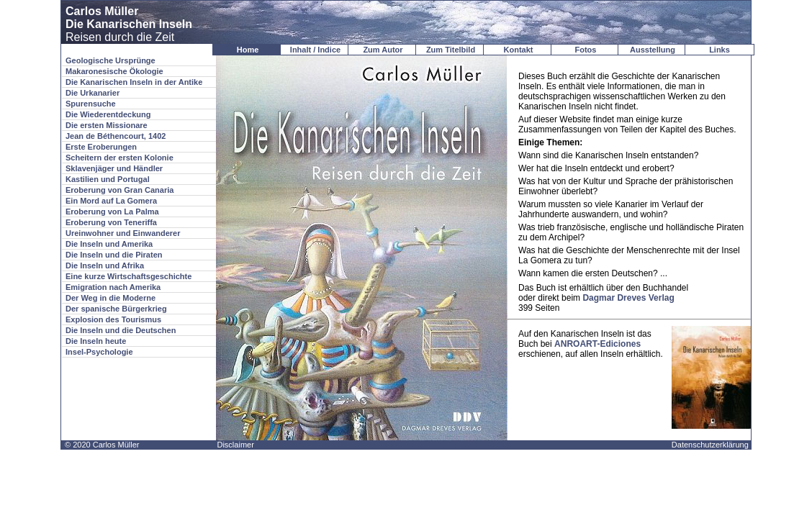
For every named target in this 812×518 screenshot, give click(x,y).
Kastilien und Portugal (108, 179)
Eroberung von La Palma (112, 212)
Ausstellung (653, 50)
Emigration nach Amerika (113, 287)
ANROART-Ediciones (597, 344)
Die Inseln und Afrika (105, 265)
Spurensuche (91, 104)
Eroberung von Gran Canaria (119, 190)
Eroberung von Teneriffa (111, 222)
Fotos (586, 50)
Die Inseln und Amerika (109, 244)
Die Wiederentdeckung (108, 114)
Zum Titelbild (451, 50)
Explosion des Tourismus (113, 319)
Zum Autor (383, 50)
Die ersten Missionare (107, 125)
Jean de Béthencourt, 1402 (116, 136)
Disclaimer (235, 445)
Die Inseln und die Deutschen (121, 330)
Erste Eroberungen (101, 147)
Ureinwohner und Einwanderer (123, 233)
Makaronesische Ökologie (114, 71)
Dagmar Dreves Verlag (628, 298)
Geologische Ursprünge (110, 60)
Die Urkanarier (93, 93)
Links (719, 50)
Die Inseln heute (96, 341)
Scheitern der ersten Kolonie (119, 158)
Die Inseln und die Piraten (114, 255)
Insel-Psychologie (99, 352)
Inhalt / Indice (315, 50)
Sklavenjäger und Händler (114, 168)
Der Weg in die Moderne (110, 298)
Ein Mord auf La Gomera (111, 201)
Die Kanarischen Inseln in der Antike (134, 82)
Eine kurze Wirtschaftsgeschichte (128, 276)
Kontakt (519, 50)
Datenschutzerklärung (710, 445)
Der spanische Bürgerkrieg (116, 309)
